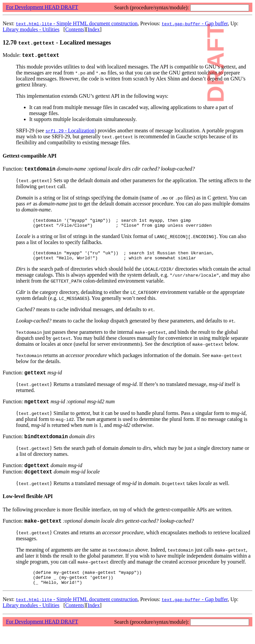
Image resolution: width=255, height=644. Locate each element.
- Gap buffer (195, 23)
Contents (75, 29)
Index (94, 29)
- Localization (70, 131)
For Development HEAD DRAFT (42, 7)
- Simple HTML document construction (77, 23)
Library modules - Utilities (31, 29)
